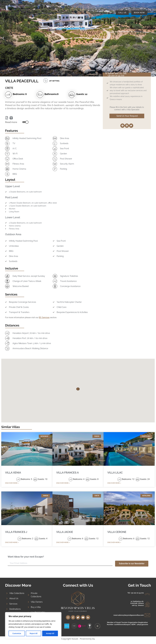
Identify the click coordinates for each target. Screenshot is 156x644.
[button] (3, 38)
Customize (17, 633)
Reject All (34, 633)
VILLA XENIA (13, 473)
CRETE (9, 88)
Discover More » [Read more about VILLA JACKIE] (63, 542)
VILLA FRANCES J (16, 532)
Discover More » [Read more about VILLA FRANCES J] (12, 542)
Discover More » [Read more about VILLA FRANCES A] (63, 483)
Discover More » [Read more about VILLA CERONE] (114, 542)
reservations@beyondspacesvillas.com (129, 615)
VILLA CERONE (117, 532)
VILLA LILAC (115, 473)
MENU (13, 13)
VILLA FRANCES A (68, 473)
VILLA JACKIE (65, 532)
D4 (93, 639)
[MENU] (8, 13)
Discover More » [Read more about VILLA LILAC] (114, 483)
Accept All (50, 633)
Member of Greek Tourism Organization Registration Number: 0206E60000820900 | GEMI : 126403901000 (127, 623)
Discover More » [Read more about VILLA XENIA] (12, 483)
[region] (33, 626)
